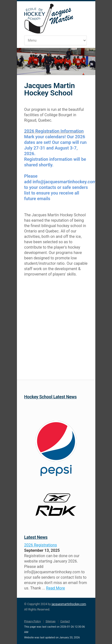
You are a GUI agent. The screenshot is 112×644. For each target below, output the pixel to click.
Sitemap (50, 621)
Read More (56, 588)
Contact (65, 621)
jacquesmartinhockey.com (69, 604)
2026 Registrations (41, 545)
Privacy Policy (33, 621)
